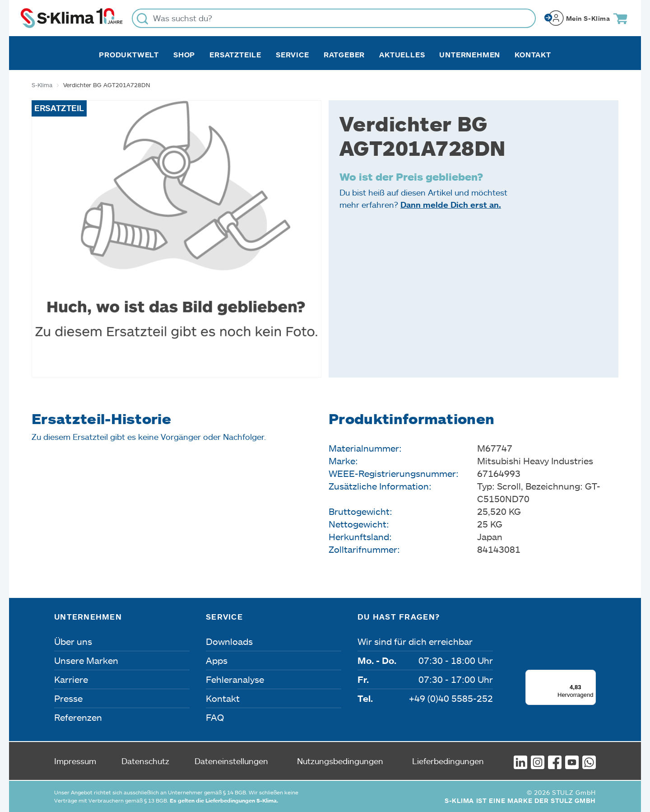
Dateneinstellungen (231, 761)
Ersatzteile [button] (235, 55)
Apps (217, 660)
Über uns (73, 641)
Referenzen (78, 717)
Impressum (75, 761)
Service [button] (292, 55)
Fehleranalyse (235, 679)
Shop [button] (184, 55)
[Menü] (590, 675)
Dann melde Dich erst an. (451, 205)
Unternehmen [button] (470, 55)
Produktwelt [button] (129, 55)
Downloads (229, 641)
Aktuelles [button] (402, 55)
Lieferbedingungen (448, 761)
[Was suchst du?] (334, 18)
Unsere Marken (86, 660)
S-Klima (42, 85)
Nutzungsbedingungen (340, 761)
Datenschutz (145, 761)
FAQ (215, 717)
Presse (68, 698)
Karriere (71, 679)
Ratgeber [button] (344, 55)
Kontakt (533, 55)
